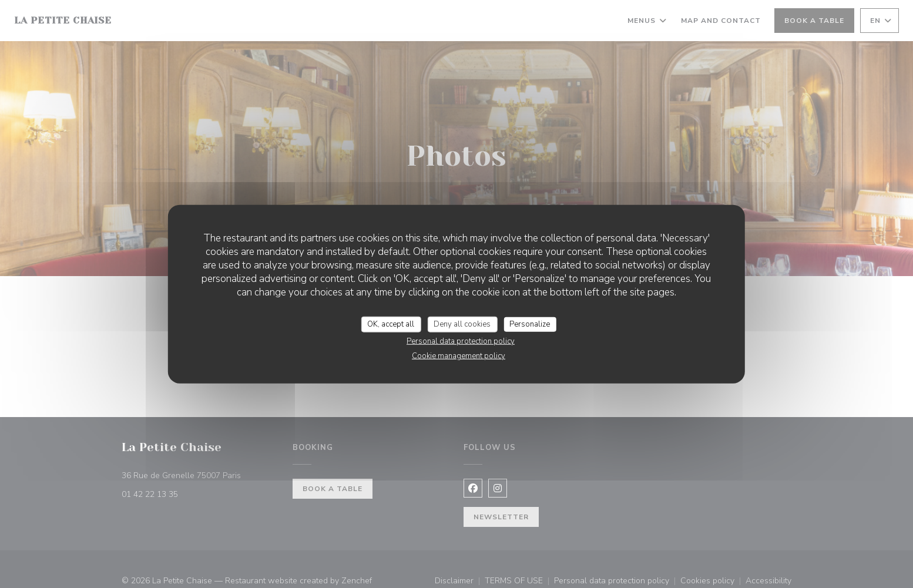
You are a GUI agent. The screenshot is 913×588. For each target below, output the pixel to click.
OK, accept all (391, 324)
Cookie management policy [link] (459, 356)
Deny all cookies (462, 324)
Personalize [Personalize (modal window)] (530, 324)
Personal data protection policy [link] (461, 341)
